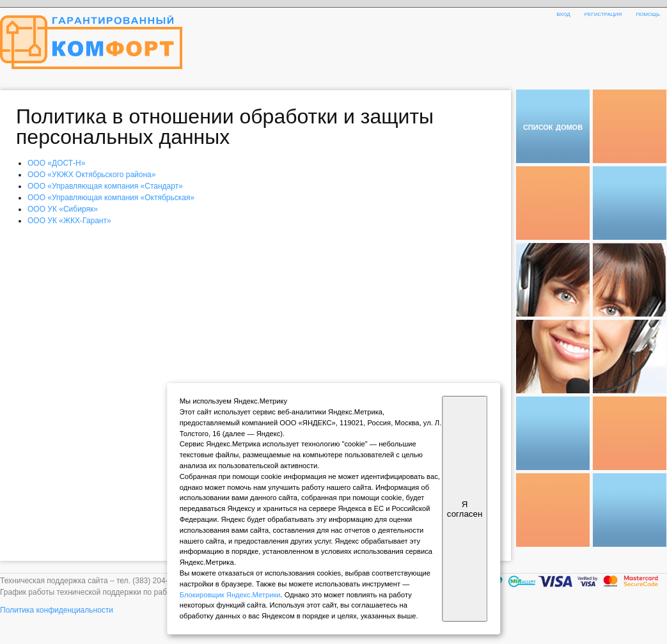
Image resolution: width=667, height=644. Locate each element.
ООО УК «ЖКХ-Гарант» (69, 221)
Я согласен (465, 509)
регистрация (603, 13)
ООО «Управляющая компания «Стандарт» (105, 186)
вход (563, 13)
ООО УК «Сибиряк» (63, 209)
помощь (648, 13)
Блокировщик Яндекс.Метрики (230, 595)
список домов (553, 126)
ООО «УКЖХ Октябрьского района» (91, 175)
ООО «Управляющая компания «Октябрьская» (111, 198)
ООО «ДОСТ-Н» (56, 163)
